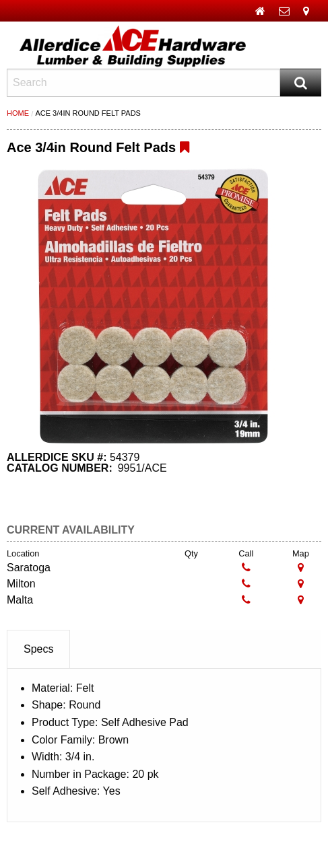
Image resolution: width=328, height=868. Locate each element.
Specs (38, 649)
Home (18, 113)
